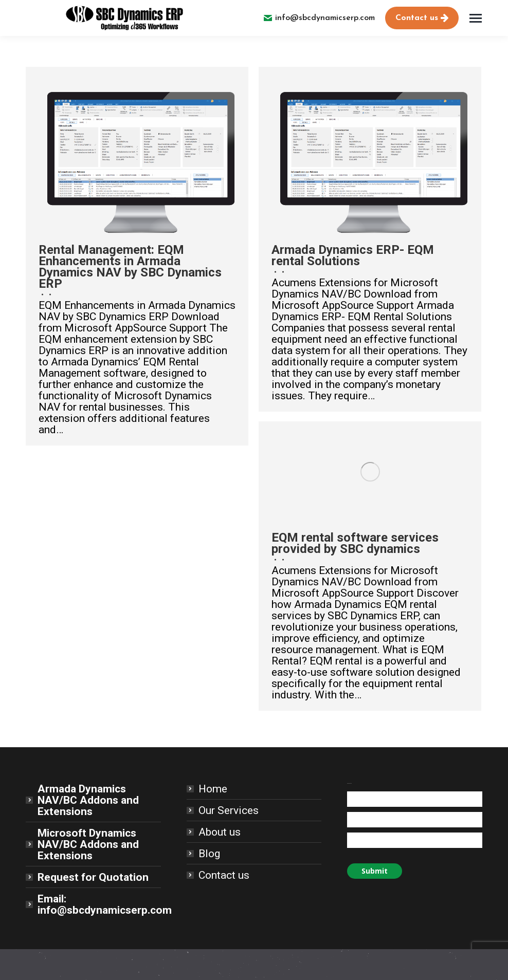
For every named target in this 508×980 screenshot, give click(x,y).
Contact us (224, 875)
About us (220, 832)
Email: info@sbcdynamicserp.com (105, 904)
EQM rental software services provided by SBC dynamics (355, 543)
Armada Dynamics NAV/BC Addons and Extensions (88, 800)
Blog (209, 854)
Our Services (229, 810)
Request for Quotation (93, 877)
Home (213, 789)
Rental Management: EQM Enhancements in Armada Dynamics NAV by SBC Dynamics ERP (130, 267)
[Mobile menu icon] (476, 18)
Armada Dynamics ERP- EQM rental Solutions (353, 255)
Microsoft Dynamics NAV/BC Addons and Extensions (88, 844)
